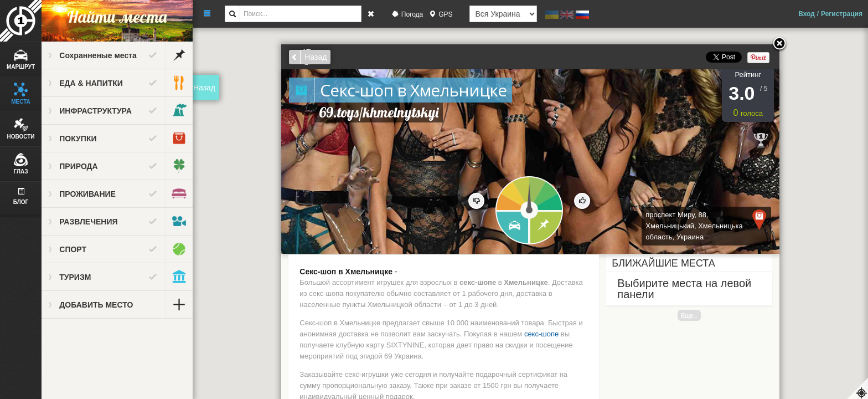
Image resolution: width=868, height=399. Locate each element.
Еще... (690, 315)
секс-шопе (542, 334)
